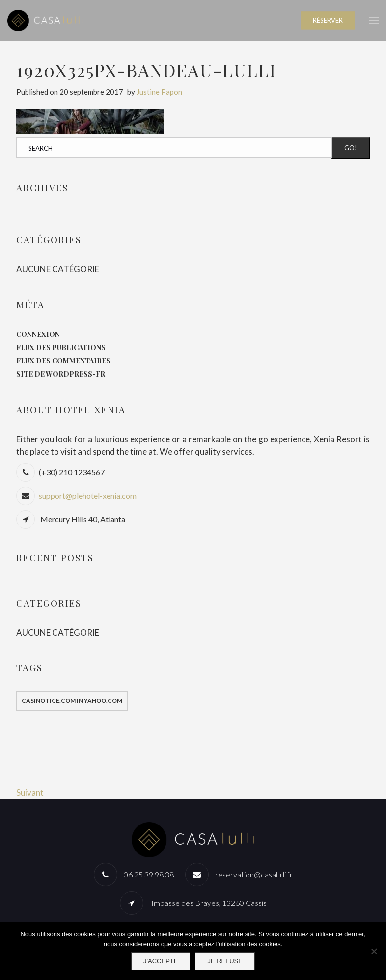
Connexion (38, 334)
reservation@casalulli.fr (254, 874)
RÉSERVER (328, 20)
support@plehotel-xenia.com (88, 496)
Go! (351, 148)
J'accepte (161, 961)
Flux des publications (61, 348)
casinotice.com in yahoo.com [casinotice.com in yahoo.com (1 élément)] (72, 701)
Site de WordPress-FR (61, 374)
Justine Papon (159, 92)
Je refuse (225, 961)
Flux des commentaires (63, 361)
